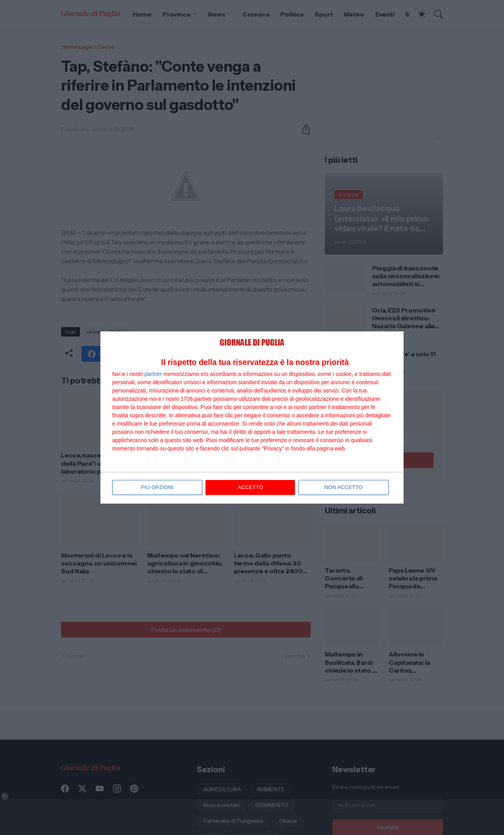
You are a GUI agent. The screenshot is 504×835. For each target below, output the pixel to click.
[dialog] (252, 418)
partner (153, 374)
